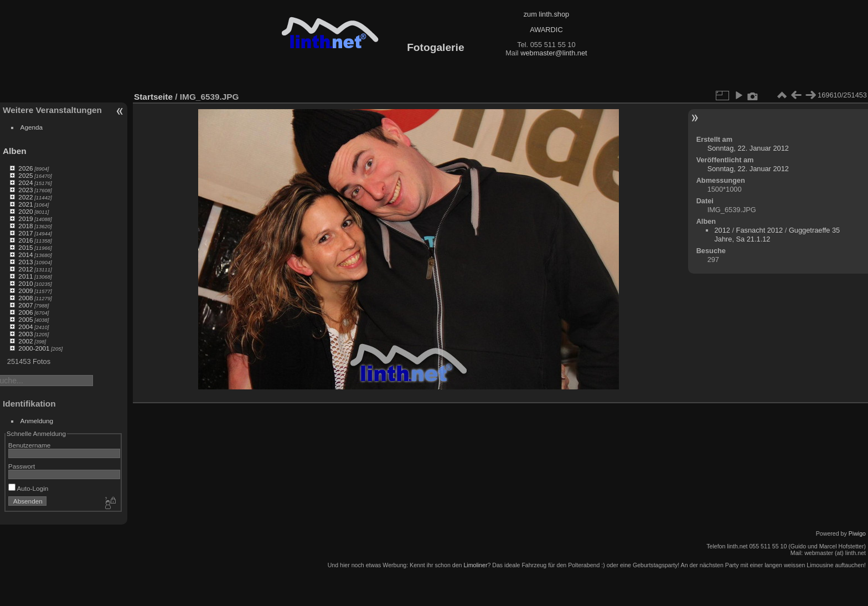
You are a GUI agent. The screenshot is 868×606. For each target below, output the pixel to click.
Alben (15, 151)
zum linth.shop (547, 14)
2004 (25, 327)
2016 (25, 240)
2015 (25, 247)
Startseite (153, 97)
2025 (25, 175)
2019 (25, 219)
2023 (25, 190)
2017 (25, 233)
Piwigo (857, 533)
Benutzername (30, 445)
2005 (25, 319)
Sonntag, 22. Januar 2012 (748, 148)
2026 (25, 168)
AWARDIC (546, 30)
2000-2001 (34, 348)
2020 (25, 211)
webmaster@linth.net (554, 53)
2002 (25, 341)
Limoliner (475, 565)
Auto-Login (29, 488)
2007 (25, 305)
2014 (25, 255)
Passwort (22, 466)
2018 (25, 226)
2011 (25, 276)
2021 (25, 204)
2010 (25, 283)
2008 (25, 298)
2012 (25, 269)
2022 (25, 197)
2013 (25, 262)
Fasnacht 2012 (760, 230)
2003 (25, 334)
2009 (25, 291)
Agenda (32, 127)
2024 (25, 183)
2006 (25, 312)
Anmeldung (37, 421)
